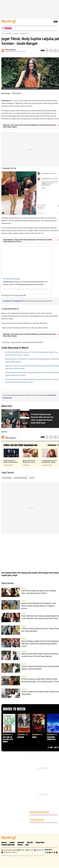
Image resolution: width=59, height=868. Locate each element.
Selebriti (16, 33)
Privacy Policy (40, 842)
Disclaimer (21, 842)
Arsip (27, 845)
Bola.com (29, 850)
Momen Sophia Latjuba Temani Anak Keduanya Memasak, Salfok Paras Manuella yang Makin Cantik (40, 644)
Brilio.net (13, 852)
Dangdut (24, 588)
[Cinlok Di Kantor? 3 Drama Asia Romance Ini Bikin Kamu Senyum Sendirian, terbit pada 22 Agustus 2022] (11, 457)
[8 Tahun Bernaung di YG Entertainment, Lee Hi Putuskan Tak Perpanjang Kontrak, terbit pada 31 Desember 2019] (50, 457)
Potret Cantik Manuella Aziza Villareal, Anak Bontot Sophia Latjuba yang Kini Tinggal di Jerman (39, 606)
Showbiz (9, 33)
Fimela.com (5, 852)
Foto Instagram (7, 478)
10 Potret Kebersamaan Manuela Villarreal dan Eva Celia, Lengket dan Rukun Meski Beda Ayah (42, 419)
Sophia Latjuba (24, 33)
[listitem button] (55, 51)
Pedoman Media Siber (8, 845)
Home (3, 33)
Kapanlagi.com (13, 850)
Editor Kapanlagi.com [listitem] (11, 50)
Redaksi (12, 842)
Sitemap (20, 845)
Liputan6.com (5, 850)
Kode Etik (30, 842)
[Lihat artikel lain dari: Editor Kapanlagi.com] (53, 445)
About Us (4, 842)
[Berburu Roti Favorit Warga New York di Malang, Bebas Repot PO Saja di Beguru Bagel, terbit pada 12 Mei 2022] (30, 457)
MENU (56, 22)
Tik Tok (32, 478)
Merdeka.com (38, 850)
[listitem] (15, 28)
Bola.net (21, 850)
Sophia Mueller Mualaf (21, 478)
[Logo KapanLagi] (8, 21)
